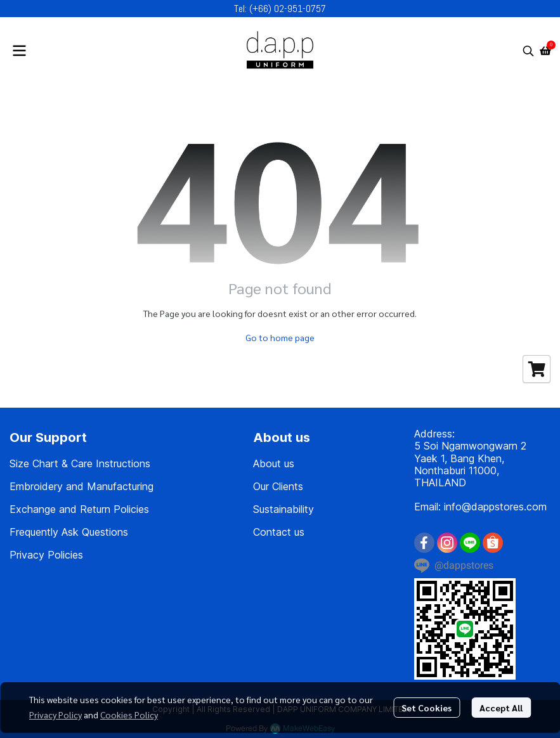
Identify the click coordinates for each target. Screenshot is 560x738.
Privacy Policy (55, 715)
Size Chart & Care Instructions (80, 463)
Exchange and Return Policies (79, 509)
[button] (528, 51)
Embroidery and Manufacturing (81, 486)
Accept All (501, 708)
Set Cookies (427, 708)
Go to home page (280, 337)
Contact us (279, 532)
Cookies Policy (129, 715)
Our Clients (278, 486)
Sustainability (283, 509)
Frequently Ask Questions (69, 532)
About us (274, 463)
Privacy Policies (46, 555)
